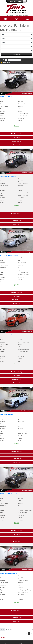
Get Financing (16, 137)
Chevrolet (2, 637)
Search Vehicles (17, 55)
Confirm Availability (17, 134)
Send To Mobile (16, 141)
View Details (17, 145)
